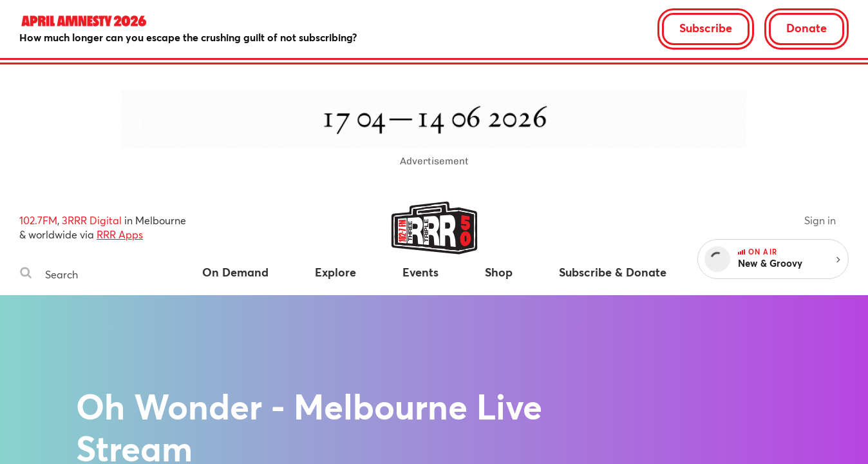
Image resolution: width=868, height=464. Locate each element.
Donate (807, 28)
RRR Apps (120, 234)
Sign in (820, 220)
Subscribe (706, 28)
